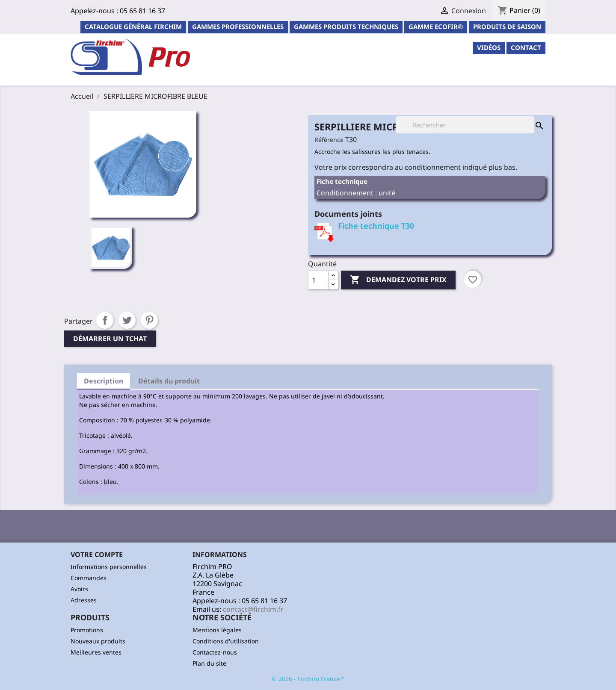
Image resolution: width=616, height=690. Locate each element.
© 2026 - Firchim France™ (308, 679)
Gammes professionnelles (238, 27)
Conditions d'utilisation (226, 641)
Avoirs (79, 589)
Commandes (89, 578)
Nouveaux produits (98, 641)
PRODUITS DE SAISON (507, 27)
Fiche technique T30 (376, 226)
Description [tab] (104, 381)
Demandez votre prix (398, 280)
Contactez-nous (215, 652)
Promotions (87, 630)
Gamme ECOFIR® (436, 27)
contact (526, 47)
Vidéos (489, 47)
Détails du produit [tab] (169, 381)
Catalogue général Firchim (133, 27)
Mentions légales (217, 630)
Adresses (84, 600)
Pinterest (149, 320)
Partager (105, 320)
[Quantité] (318, 280)
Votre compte (97, 554)
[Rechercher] (465, 125)
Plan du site (209, 663)
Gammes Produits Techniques (346, 27)
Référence (329, 140)
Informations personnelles (109, 567)
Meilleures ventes (96, 652)
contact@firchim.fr (253, 609)
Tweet (127, 320)
